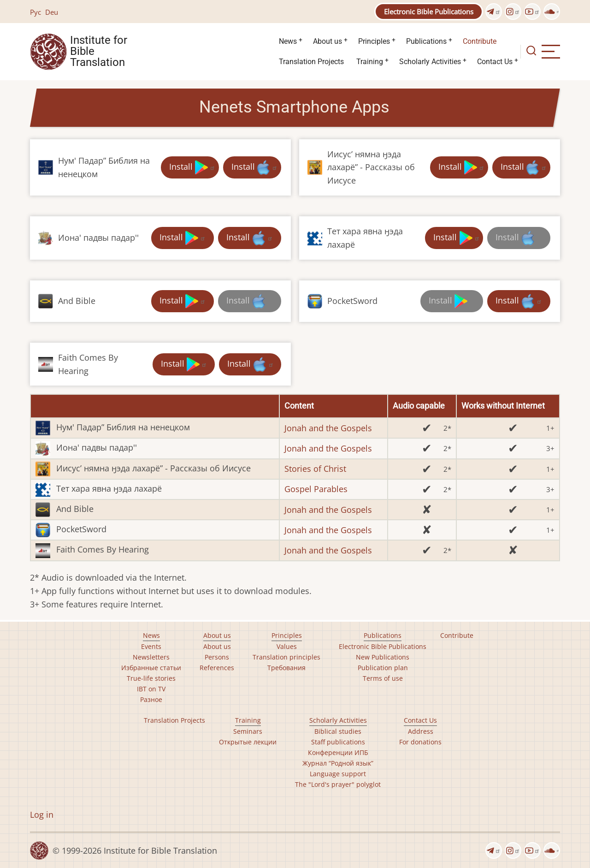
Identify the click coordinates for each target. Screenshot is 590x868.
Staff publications (338, 742)
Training (370, 62)
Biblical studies (338, 731)
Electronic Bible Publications (429, 12)
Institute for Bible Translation (99, 52)
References (217, 668)
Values (287, 646)
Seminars (248, 731)
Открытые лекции (248, 742)
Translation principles (286, 657)
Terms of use (383, 678)
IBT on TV (151, 689)
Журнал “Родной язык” (338, 763)
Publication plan (383, 668)
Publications (426, 41)
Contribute (480, 41)
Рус (35, 12)
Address (421, 731)
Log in (42, 814)
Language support (338, 774)
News (288, 41)
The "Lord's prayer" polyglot (338, 784)
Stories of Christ (315, 469)
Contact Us (495, 62)
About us (327, 41)
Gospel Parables (316, 489)
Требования (286, 668)
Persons (217, 657)
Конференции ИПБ (338, 752)
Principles (374, 41)
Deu (52, 12)
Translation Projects (311, 62)
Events (151, 646)
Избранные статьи (151, 668)
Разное (151, 699)
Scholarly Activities (430, 62)
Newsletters (151, 657)
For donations (420, 742)
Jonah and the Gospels (328, 428)
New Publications (383, 657)
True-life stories (151, 678)
